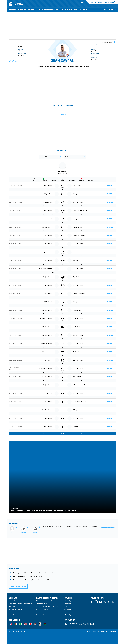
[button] (10, 61)
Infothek (100, 3)
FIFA (24, 632)
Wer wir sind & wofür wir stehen (19, 601)
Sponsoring (13, 606)
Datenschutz (105, 632)
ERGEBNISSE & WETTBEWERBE (18, 10)
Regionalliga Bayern (69, 609)
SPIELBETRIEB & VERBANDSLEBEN (49, 10)
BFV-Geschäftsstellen (43, 609)
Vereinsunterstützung (15, 609)
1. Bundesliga (68, 601)
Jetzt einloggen (109, 3)
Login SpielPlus (41, 615)
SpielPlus (93, 3)
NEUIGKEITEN (32, 10)
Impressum (113, 632)
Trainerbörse (40, 612)
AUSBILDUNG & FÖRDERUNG (70, 10)
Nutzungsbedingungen (93, 632)
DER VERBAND (85, 10)
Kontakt (11, 615)
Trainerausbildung (42, 604)
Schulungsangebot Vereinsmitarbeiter (47, 606)
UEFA (19, 632)
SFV (10, 632)
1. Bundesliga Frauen (70, 612)
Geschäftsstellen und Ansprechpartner (20, 604)
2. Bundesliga (68, 604)
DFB (14, 632)
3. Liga (65, 606)
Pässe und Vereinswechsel (44, 601)
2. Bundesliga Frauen (70, 615)
